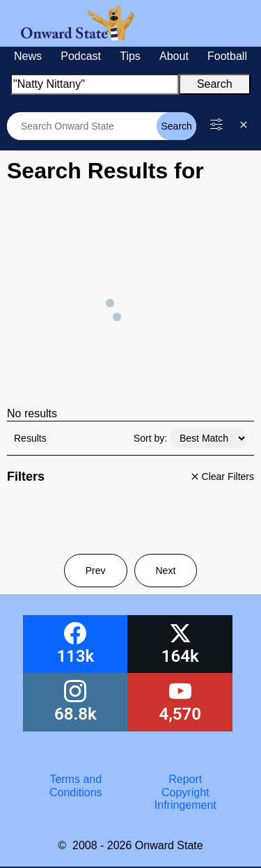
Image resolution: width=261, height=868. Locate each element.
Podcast (81, 56)
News (28, 56)
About (174, 56)
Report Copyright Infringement (185, 792)
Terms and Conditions (76, 785)
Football (227, 56)
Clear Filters (221, 476)
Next (166, 571)
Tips (130, 56)
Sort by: (150, 438)
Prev (96, 571)
